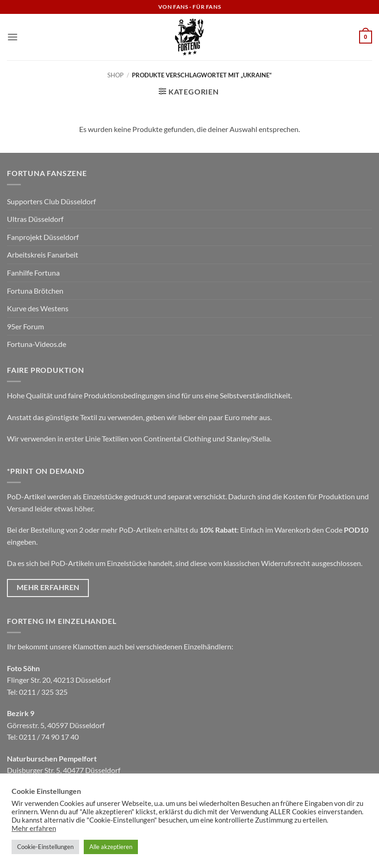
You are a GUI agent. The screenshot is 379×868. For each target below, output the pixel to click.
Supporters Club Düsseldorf (51, 201)
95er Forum (25, 326)
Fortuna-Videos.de (37, 344)
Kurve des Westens (38, 308)
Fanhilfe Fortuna (33, 273)
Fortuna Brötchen (35, 291)
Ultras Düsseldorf (35, 219)
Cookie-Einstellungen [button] (45, 847)
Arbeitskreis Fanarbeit (43, 255)
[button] (12, 37)
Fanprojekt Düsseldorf (43, 237)
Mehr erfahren (34, 828)
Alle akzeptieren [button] (111, 847)
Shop (115, 75)
